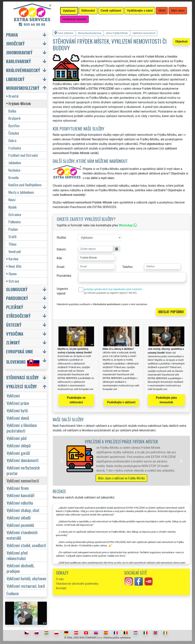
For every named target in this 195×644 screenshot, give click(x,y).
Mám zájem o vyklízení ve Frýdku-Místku (121, 478)
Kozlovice (14, 170)
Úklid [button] (162, 11)
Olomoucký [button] (17, 289)
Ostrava (13, 281)
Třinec (12, 244)
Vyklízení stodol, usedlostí (26, 545)
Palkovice (15, 222)
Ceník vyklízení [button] (111, 11)
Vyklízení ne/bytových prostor (23, 470)
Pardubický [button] (17, 298)
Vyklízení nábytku (20, 503)
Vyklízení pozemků (20, 525)
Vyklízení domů (18, 418)
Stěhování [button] (88, 11)
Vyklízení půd (16, 438)
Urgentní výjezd (62, 291)
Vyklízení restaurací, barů (26, 586)
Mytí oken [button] (178, 11)
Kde (59, 258)
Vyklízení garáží (18, 453)
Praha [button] (12, 35)
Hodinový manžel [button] (74, 19)
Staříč (12, 237)
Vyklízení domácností (22, 460)
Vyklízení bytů (17, 410)
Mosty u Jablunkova (21, 192)
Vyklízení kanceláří (20, 495)
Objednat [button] (181, 41)
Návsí (12, 200)
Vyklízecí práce (18, 403)
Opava (12, 274)
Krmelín (14, 177)
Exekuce (13, 593)
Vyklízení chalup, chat (23, 510)
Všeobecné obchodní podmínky (77, 584)
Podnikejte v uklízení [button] (121, 402)
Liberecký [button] (15, 79)
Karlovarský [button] (18, 61)
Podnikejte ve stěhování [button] (76, 400)
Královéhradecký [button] (23, 70)
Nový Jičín (14, 266)
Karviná (12, 259)
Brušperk (14, 118)
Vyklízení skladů (19, 517)
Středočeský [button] (18, 316)
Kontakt (61, 588)
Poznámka (64, 276)
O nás (60, 579)
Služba (61, 238)
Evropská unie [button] (20, 351)
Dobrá (12, 140)
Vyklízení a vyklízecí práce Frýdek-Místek (121, 441)
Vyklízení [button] (69, 11)
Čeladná (14, 133)
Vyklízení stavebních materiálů (22, 535)
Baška (12, 111)
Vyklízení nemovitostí (23, 480)
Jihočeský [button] (15, 43)
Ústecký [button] (14, 325)
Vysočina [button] (15, 334)
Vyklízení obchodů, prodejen (20, 568)
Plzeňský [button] (15, 307)
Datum (61, 249)
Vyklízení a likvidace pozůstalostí (22, 428)
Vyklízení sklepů (19, 445)
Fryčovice (15, 148)
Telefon (127, 267)
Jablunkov (15, 163)
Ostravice (15, 214)
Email (61, 267)
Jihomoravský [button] (19, 52)
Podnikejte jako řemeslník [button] (166, 400)
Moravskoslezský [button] (23, 88)
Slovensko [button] (23, 362)
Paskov (13, 229)
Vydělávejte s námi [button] (140, 11)
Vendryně (15, 251)
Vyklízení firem (18, 488)
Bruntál (12, 96)
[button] (62, 461)
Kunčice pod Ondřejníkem (25, 185)
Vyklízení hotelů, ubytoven (26, 578)
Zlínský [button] (13, 342)
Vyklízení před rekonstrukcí (17, 555)
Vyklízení (13, 395)
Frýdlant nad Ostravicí (23, 155)
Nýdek (12, 207)
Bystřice (14, 126)
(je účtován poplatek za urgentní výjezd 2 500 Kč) (110, 293)
